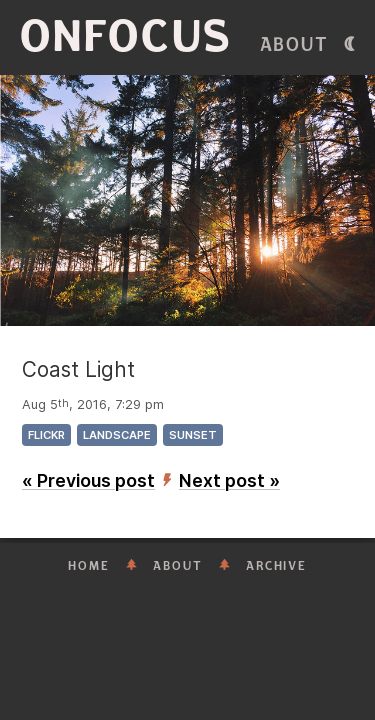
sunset (193, 435)
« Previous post (88, 480)
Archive (276, 566)
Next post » (229, 480)
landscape (117, 435)
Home (89, 566)
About (294, 45)
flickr (46, 435)
